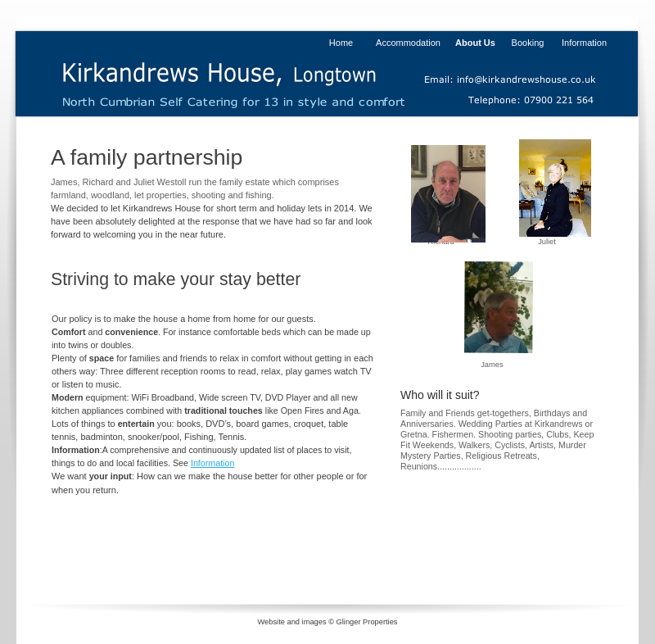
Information (212, 463)
